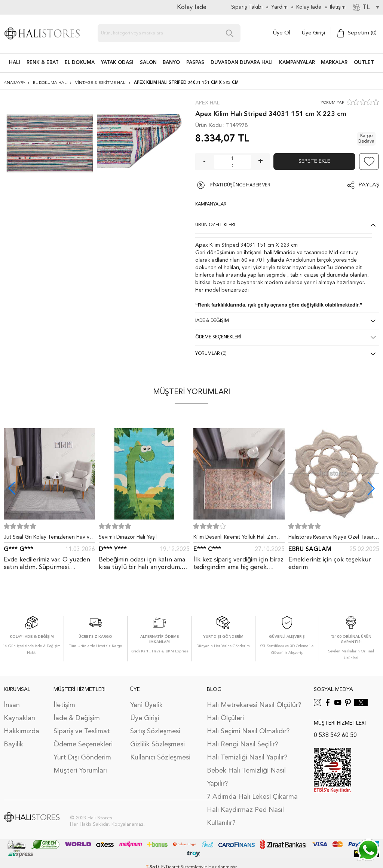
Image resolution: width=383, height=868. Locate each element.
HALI (15, 63)
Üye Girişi (313, 33)
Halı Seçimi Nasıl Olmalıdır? (248, 731)
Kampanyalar (297, 63)
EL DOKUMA (80, 63)
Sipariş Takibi (247, 7)
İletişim (64, 705)
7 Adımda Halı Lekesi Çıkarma (252, 797)
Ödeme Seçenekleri (83, 744)
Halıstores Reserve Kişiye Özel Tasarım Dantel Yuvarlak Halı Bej (334, 539)
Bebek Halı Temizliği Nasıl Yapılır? (246, 777)
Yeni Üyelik (146, 705)
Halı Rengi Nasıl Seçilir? (242, 744)
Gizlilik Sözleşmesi (157, 744)
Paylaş (369, 185)
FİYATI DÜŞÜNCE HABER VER (240, 185)
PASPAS (195, 63)
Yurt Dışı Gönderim (82, 758)
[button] (371, 488)
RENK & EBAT (43, 63)
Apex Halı (208, 103)
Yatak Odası (117, 63)
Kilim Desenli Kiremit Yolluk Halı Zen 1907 (235, 539)
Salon (148, 63)
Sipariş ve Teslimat (82, 731)
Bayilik (13, 744)
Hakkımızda (22, 731)
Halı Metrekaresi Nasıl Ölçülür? (254, 705)
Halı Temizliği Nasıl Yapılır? (247, 758)
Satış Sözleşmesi (155, 731)
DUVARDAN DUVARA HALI (242, 63)
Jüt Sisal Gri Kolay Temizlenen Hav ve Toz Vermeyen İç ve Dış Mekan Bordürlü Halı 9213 (48, 539)
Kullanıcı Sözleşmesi (160, 758)
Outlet (364, 63)
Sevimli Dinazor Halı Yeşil (128, 537)
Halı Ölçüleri (225, 718)
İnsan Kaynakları (19, 712)
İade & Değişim (77, 718)
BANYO (171, 63)
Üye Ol (282, 33)
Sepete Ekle (314, 161)
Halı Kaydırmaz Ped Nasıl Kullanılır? (245, 817)
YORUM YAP (332, 103)
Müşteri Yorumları (80, 771)
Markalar (334, 63)
